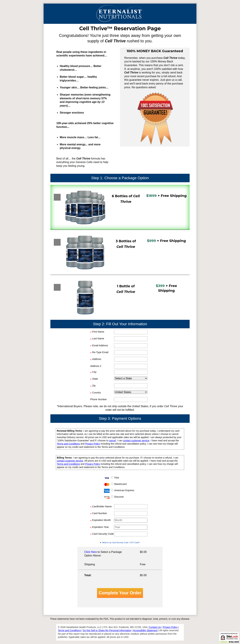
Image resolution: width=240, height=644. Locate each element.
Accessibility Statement (145, 630)
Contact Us (155, 627)
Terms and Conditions (68, 444)
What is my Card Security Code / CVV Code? (121, 543)
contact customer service (136, 440)
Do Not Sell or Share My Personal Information (107, 630)
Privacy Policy (93, 444)
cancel (112, 440)
